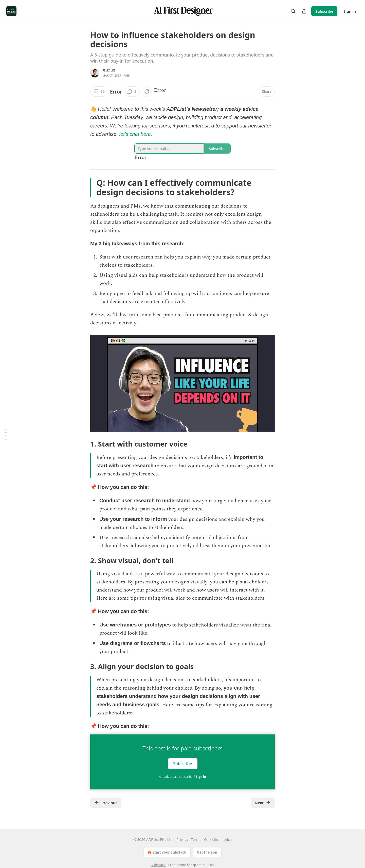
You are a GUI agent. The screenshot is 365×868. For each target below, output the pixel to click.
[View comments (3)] (132, 91)
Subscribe (324, 11)
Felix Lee (109, 70)
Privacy (182, 839)
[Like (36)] (99, 91)
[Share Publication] (304, 11)
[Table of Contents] (6, 434)
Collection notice (218, 839)
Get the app (207, 852)
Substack (158, 865)
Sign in (350, 11)
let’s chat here (135, 134)
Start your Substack (166, 852)
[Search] (293, 11)
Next (263, 803)
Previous (106, 803)
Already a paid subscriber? (182, 777)
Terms (196, 839)
